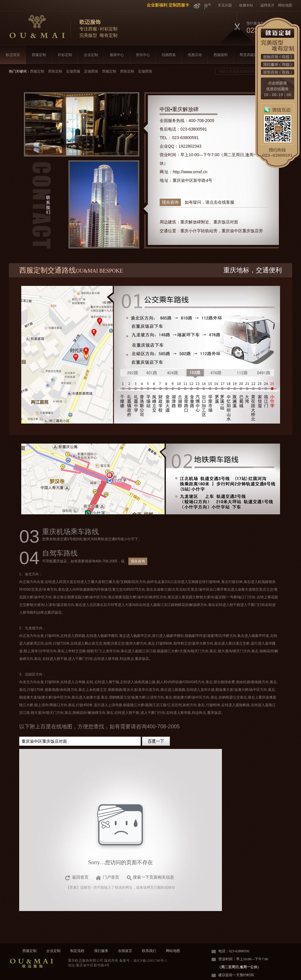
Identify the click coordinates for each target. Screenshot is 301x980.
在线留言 (125, 951)
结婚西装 (169, 55)
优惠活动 (195, 55)
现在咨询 (170, 202)
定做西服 (73, 71)
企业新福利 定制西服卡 (168, 5)
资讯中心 (143, 55)
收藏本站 (246, 5)
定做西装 (91, 71)
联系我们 (149, 951)
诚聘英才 (267, 5)
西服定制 (39, 55)
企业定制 (91, 55)
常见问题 (225, 5)
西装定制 (55, 71)
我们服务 (101, 951)
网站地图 (285, 5)
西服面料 (221, 55)
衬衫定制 (65, 55)
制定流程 (77, 951)
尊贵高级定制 (250, 55)
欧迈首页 (13, 55)
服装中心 (117, 55)
